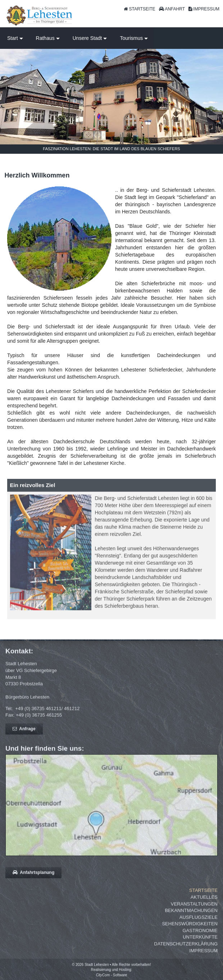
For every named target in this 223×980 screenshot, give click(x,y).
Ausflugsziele (199, 920)
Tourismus (131, 38)
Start (13, 38)
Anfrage (24, 732)
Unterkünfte (200, 940)
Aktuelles (204, 900)
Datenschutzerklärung (186, 947)
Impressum (203, 953)
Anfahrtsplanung (33, 875)
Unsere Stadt (87, 38)
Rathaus (45, 38)
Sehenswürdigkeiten (190, 927)
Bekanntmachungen (191, 913)
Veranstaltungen (194, 907)
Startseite (203, 893)
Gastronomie (200, 933)
